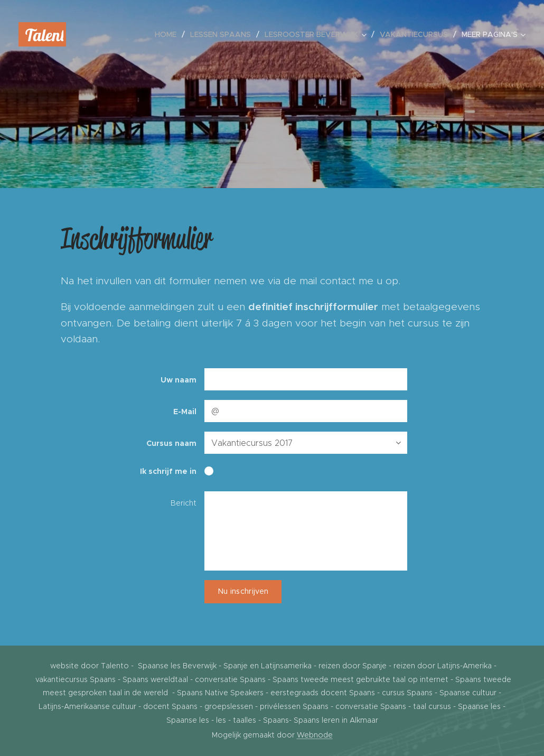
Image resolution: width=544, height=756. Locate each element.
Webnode (315, 735)
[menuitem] (168, 34)
